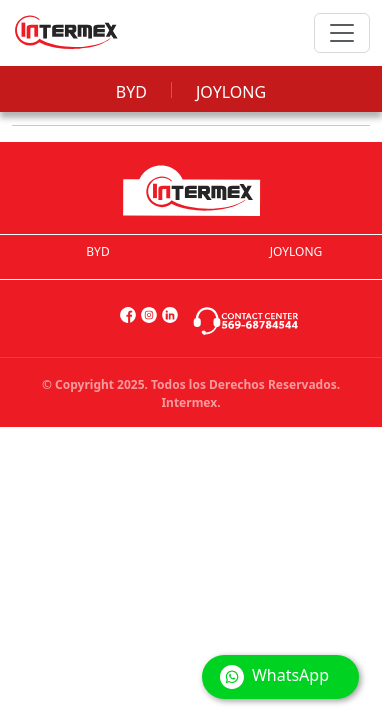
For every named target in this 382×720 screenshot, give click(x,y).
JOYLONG (231, 92)
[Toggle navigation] (342, 33)
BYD (131, 92)
